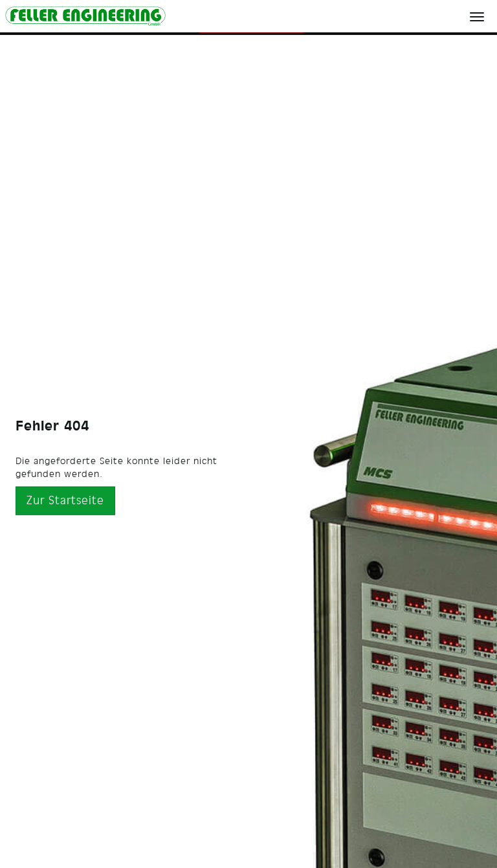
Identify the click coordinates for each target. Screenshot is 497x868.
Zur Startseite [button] (65, 500)
